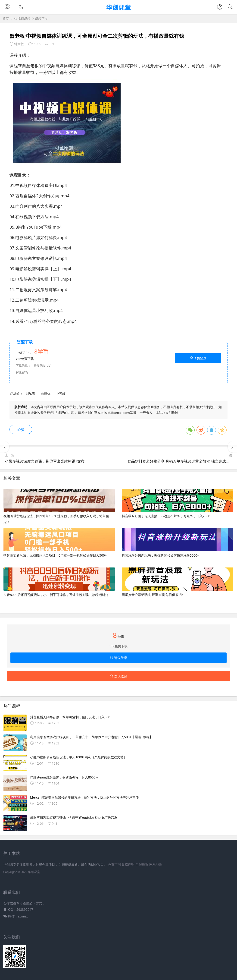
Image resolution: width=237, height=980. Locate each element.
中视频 (61, 394)
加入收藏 (118, 676)
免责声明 (114, 864)
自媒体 (46, 394)
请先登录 (198, 358)
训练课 (31, 394)
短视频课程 (22, 19)
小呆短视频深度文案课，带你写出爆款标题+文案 (45, 461)
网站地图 (156, 864)
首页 (6, 19)
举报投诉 (142, 864)
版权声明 (128, 864)
